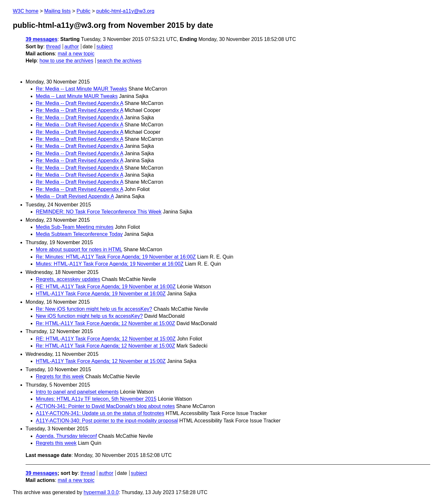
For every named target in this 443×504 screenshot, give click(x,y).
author (71, 47)
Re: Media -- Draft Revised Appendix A (79, 103)
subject (104, 47)
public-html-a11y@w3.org (125, 11)
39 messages (42, 39)
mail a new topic (76, 54)
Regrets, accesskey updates (68, 279)
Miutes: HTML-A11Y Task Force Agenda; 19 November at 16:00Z (110, 264)
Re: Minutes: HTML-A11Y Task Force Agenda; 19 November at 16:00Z (116, 257)
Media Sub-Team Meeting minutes (75, 227)
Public (83, 11)
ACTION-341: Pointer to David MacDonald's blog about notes (105, 406)
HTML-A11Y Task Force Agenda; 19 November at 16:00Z (101, 294)
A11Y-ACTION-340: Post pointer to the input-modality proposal (107, 421)
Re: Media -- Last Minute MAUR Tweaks (81, 89)
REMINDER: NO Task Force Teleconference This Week (99, 212)
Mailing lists (57, 11)
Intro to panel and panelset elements (77, 392)
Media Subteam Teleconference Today (79, 234)
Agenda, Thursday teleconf (66, 436)
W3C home (26, 11)
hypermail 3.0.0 (101, 492)
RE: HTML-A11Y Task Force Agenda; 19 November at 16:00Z (106, 287)
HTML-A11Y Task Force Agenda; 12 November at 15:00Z (101, 361)
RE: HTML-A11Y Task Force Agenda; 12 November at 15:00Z (106, 339)
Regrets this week (56, 443)
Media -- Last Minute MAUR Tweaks (77, 96)
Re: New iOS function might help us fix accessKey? (94, 309)
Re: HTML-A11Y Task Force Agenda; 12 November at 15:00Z (105, 323)
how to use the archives (67, 61)
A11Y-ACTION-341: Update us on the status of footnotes (100, 413)
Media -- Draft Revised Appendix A (75, 196)
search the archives (119, 61)
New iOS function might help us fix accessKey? (89, 316)
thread (53, 47)
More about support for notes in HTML (79, 249)
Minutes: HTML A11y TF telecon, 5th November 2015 (96, 399)
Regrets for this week (60, 376)
